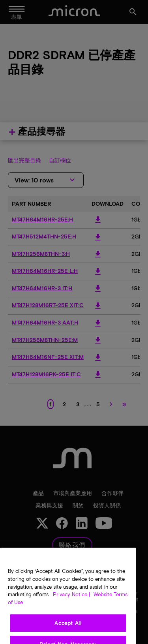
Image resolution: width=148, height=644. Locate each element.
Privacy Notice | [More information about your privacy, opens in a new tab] (71, 607)
